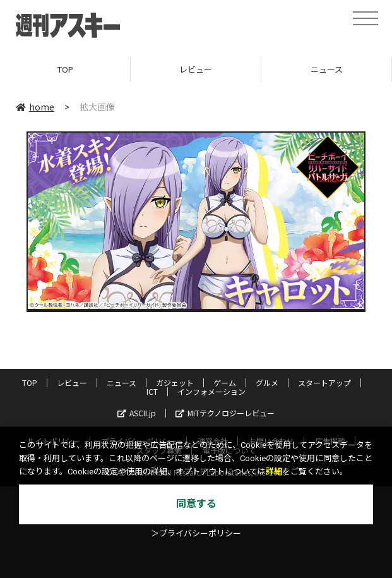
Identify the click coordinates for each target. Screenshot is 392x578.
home (35, 107)
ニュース (327, 69)
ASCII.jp (137, 413)
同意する (196, 504)
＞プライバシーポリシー (196, 533)
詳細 (274, 472)
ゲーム (225, 382)
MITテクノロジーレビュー (225, 413)
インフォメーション (211, 391)
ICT (152, 391)
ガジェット (175, 382)
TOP (65, 69)
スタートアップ (324, 382)
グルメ (267, 382)
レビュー (196, 69)
